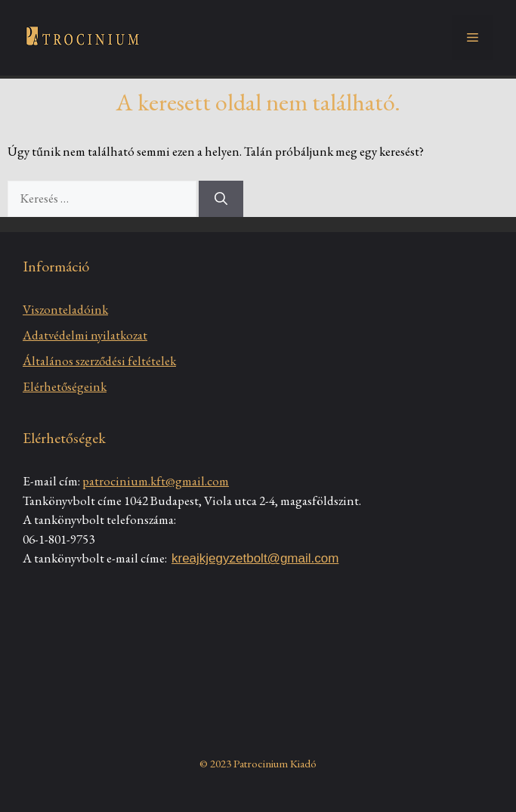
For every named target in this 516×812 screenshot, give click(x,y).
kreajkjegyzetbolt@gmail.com (255, 558)
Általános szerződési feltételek (99, 361)
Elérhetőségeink (65, 386)
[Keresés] (221, 199)
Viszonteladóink (65, 309)
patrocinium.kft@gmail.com (156, 481)
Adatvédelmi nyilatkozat (85, 335)
